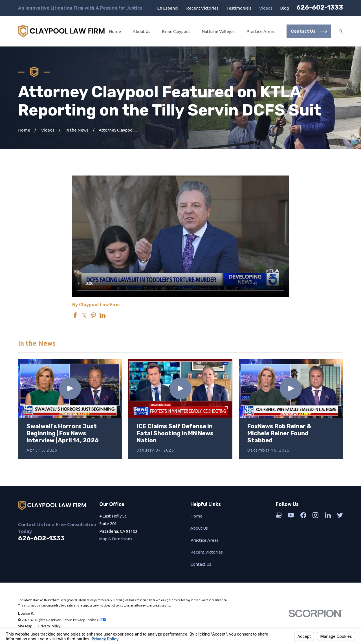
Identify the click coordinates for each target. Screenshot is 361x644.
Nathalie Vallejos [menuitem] (218, 31)
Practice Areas (204, 540)
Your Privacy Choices (86, 620)
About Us (199, 528)
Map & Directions (116, 539)
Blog (284, 8)
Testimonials (239, 8)
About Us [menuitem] (142, 31)
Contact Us (201, 564)
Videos (266, 8)
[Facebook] (303, 515)
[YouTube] (291, 515)
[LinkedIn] (328, 515)
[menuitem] (25, 626)
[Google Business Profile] (279, 515)
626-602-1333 (320, 7)
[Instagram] (315, 515)
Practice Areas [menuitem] (261, 31)
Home (196, 516)
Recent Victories (202, 8)
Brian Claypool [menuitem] (176, 31)
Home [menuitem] (115, 31)
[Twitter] (340, 515)
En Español (168, 8)
